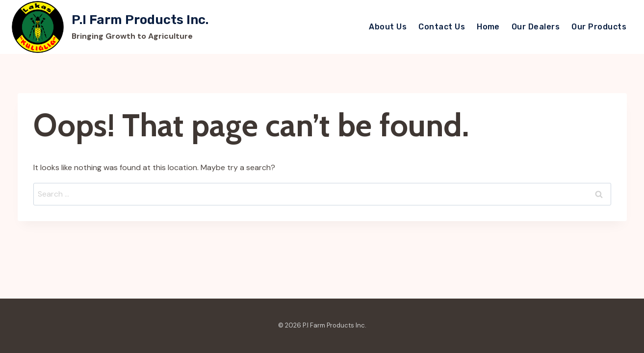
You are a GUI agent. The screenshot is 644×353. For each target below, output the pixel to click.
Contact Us (442, 27)
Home (488, 27)
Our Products (599, 27)
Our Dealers (536, 27)
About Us (388, 27)
